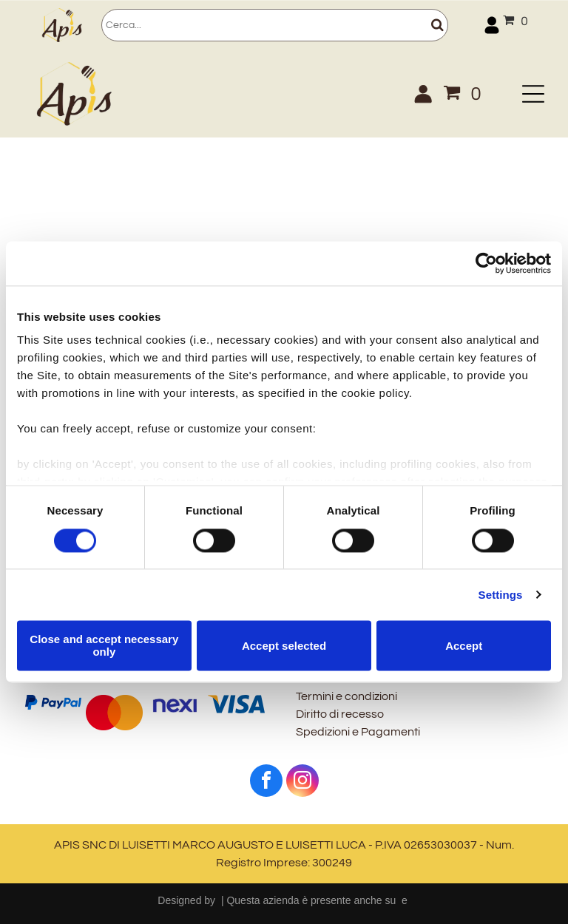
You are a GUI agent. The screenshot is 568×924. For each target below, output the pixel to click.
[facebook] (266, 782)
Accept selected (284, 646)
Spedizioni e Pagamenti (358, 732)
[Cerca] (275, 25)
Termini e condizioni (346, 696)
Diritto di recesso (340, 714)
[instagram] (302, 782)
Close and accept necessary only (104, 645)
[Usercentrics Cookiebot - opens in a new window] (486, 263)
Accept (464, 646)
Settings (501, 595)
